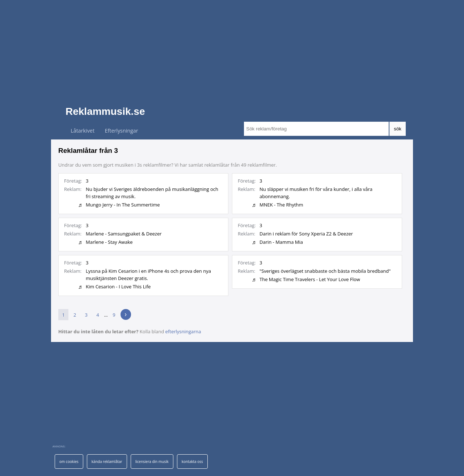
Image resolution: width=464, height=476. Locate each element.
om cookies (69, 462)
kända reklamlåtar (107, 462)
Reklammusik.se (105, 111)
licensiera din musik (152, 462)
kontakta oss (192, 462)
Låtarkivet (83, 131)
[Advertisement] (232, 51)
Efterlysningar (122, 131)
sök (398, 129)
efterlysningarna (183, 331)
